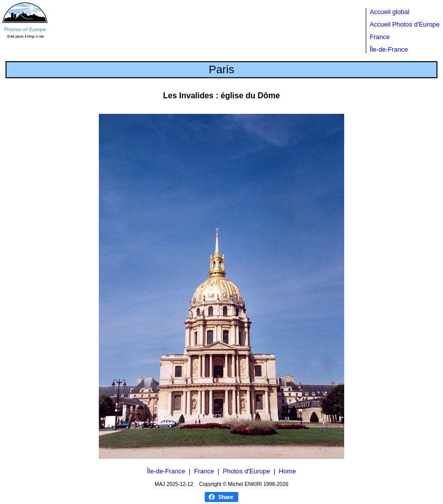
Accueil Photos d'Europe (405, 24)
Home (287, 471)
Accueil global (390, 12)
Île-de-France (389, 49)
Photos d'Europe (246, 471)
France (380, 37)
